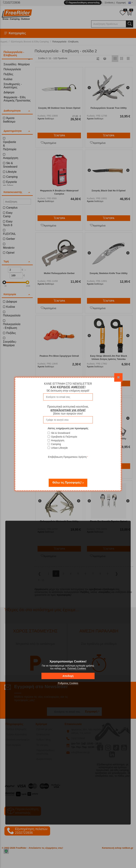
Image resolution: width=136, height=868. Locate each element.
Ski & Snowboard (60, 433)
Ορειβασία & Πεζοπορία (64, 437)
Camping (56, 444)
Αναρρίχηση (58, 440)
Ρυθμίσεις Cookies (68, 683)
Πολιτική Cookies (77, 668)
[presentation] (68, 466)
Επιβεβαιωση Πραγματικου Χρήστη (67, 457)
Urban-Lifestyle (59, 448)
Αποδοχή (68, 676)
